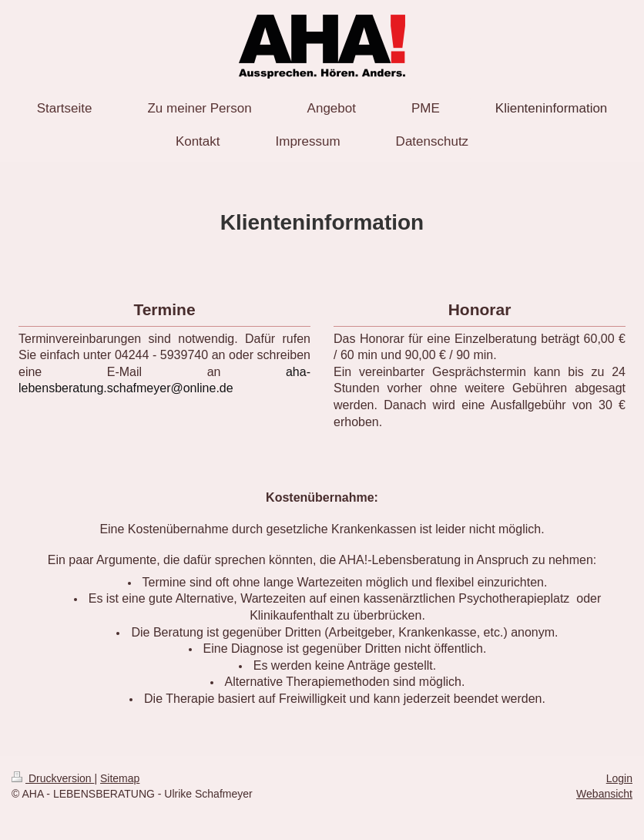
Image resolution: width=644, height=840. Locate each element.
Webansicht (604, 794)
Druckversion (53, 778)
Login (619, 778)
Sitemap (120, 778)
